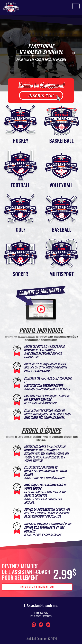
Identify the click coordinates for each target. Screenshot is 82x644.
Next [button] (74, 53)
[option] (41, 53)
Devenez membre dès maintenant (37, 587)
